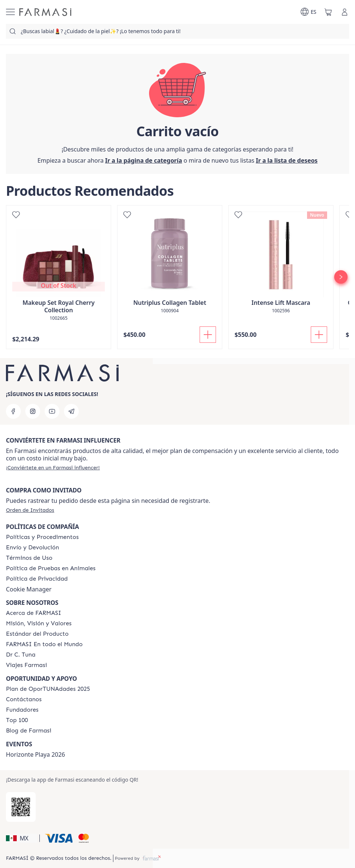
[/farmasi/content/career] (26, 665)
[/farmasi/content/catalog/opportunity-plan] (48, 689)
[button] (22, 838)
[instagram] (33, 411)
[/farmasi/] (45, 12)
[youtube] (52, 411)
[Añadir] (208, 335)
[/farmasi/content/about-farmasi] (34, 613)
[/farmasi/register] (287, 160)
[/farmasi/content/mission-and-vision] (39, 623)
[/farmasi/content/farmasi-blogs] (29, 731)
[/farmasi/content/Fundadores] (22, 710)
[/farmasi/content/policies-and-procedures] (42, 537)
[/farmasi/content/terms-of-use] (29, 558)
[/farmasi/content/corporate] (44, 644)
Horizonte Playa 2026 (35, 754)
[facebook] (13, 411)
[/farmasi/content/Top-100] (17, 720)
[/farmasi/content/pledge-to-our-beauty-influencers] (21, 655)
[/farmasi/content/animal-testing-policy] (51, 568)
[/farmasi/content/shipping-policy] (33, 548)
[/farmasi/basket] (328, 12)
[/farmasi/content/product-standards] (37, 634)
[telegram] (71, 411)
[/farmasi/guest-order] (30, 510)
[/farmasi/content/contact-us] (24, 699)
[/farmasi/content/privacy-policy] (37, 579)
